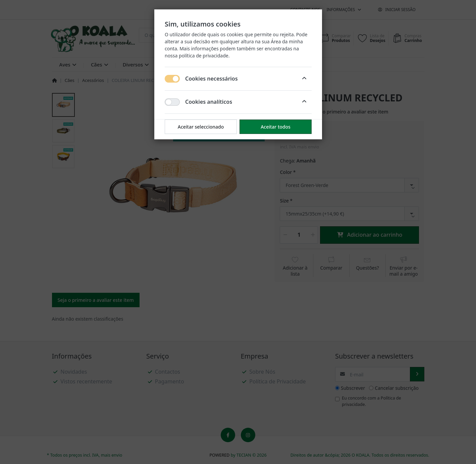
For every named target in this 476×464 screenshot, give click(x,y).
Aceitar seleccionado (201, 127)
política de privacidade (204, 56)
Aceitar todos (276, 127)
